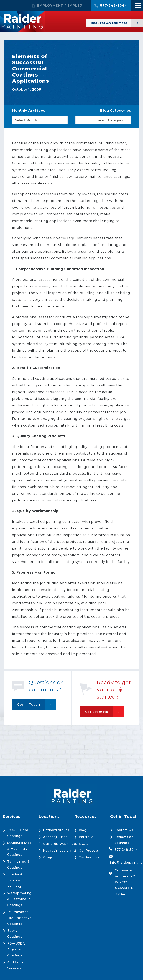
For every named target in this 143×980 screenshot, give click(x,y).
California (51, 844)
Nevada (49, 851)
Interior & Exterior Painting (15, 880)
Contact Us (124, 830)
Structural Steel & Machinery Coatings (20, 849)
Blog (83, 830)
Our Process (89, 851)
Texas (64, 830)
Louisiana (67, 851)
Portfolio (86, 837)
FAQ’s (84, 844)
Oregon (49, 857)
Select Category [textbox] (110, 120)
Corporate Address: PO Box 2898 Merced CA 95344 (125, 882)
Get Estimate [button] (97, 712)
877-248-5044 (114, 6)
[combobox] (40, 120)
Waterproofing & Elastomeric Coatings (19, 899)
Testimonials (89, 857)
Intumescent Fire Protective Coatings (19, 918)
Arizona (49, 837)
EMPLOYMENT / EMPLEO (60, 6)
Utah (64, 837)
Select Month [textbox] (26, 120)
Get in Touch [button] (29, 704)
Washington (69, 844)
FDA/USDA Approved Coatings (16, 949)
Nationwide (52, 830)
